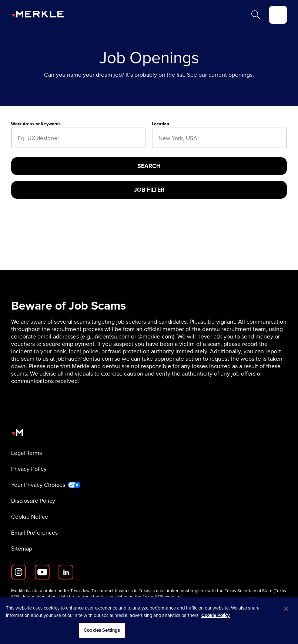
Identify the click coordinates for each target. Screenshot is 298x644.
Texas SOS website (162, 597)
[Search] (256, 15)
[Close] (286, 609)
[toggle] (278, 15)
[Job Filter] (149, 190)
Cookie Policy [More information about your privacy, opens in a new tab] (216, 615)
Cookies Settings (102, 630)
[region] (149, 620)
